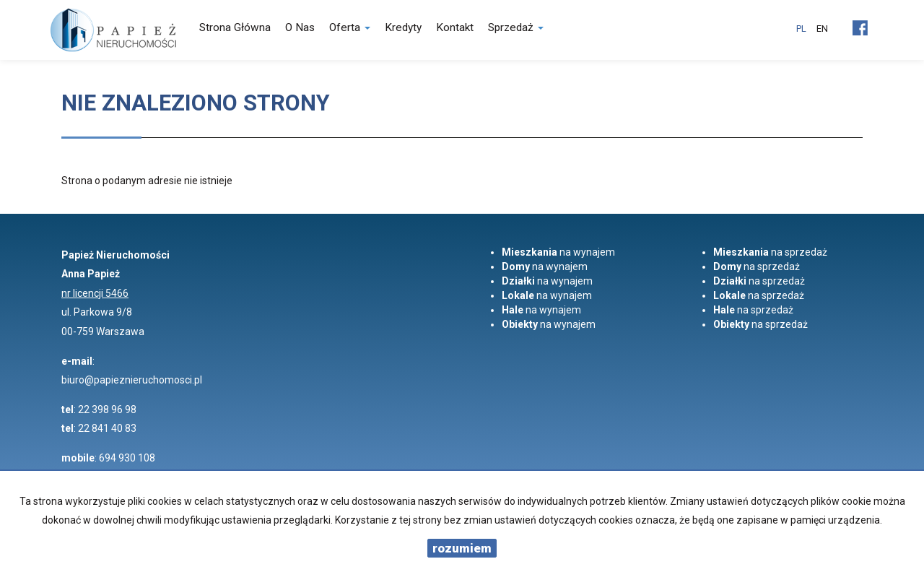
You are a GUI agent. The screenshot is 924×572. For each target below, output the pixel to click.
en (822, 29)
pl (801, 29)
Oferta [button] (350, 27)
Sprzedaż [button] (516, 27)
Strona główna (235, 27)
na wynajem (558, 252)
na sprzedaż (770, 252)
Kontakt (455, 27)
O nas (300, 27)
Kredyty (403, 27)
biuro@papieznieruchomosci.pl (132, 380)
